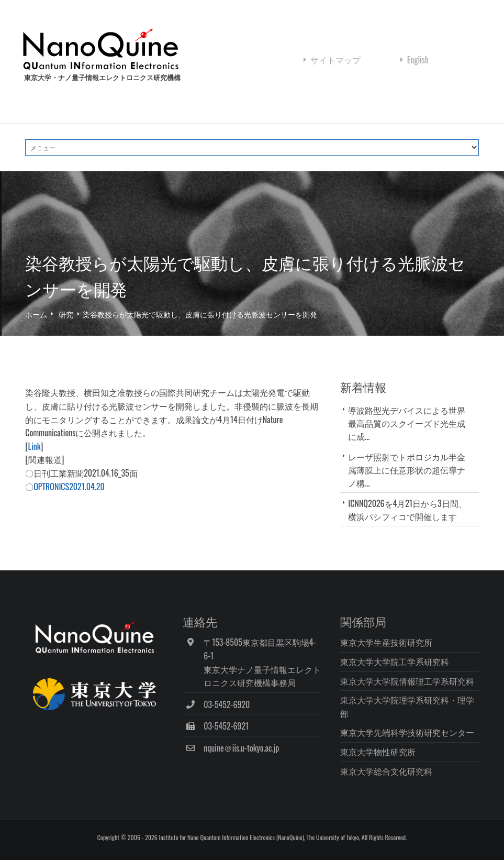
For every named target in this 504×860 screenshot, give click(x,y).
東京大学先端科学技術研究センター (407, 732)
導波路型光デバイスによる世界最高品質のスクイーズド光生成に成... (407, 423)
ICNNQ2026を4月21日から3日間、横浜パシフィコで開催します (407, 510)
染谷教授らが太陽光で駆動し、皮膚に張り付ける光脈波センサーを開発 (200, 314)
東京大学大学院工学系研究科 (395, 661)
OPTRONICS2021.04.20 (69, 487)
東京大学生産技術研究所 (386, 642)
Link (35, 446)
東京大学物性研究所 (378, 752)
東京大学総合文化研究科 (386, 771)
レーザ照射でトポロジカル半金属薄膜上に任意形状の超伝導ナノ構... (407, 470)
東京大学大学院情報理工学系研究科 (407, 681)
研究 (66, 314)
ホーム (36, 314)
